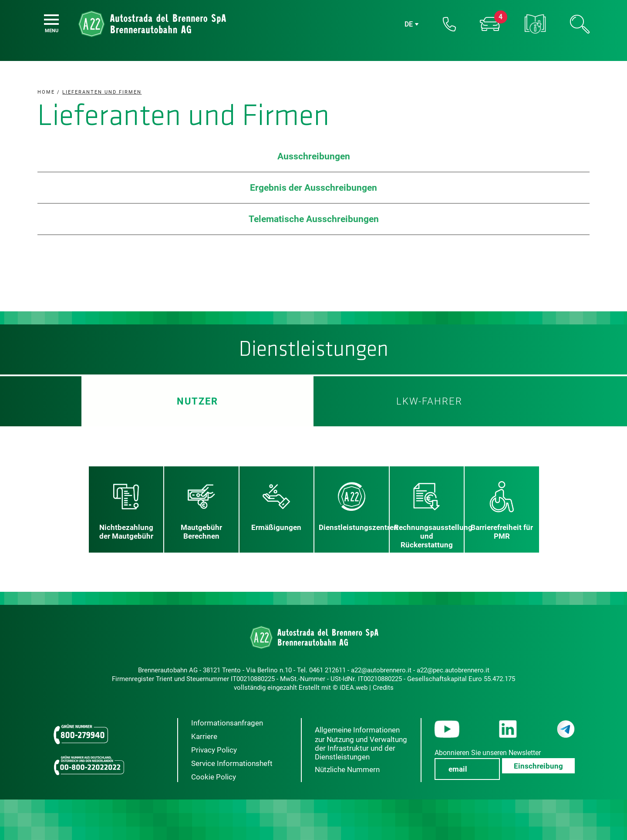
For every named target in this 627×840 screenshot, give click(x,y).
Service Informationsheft (232, 763)
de (409, 24)
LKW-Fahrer (429, 401)
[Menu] (51, 20)
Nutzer (197, 401)
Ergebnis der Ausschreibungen (313, 188)
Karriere (204, 736)
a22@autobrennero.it (381, 670)
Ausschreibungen (314, 156)
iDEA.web (354, 688)
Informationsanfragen (227, 723)
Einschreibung (538, 766)
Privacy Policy (214, 750)
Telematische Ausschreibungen (314, 219)
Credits (383, 688)
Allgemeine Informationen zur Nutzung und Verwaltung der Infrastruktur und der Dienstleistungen (361, 743)
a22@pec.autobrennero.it (453, 670)
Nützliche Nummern (347, 769)
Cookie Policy (214, 777)
